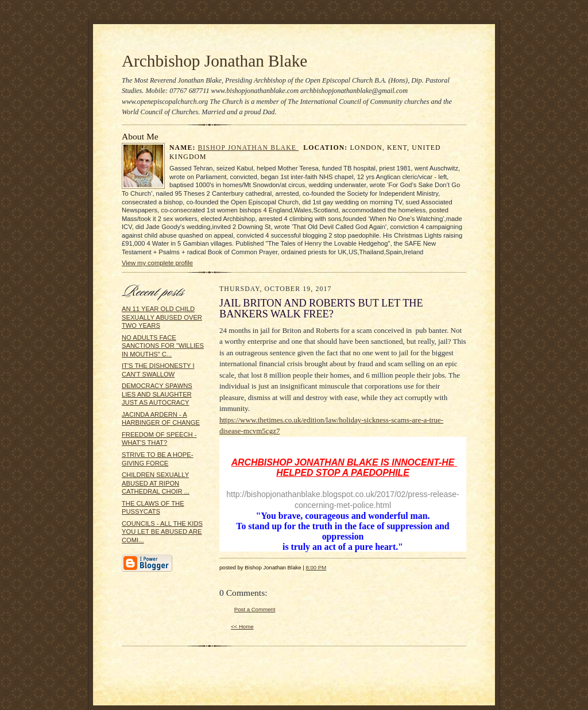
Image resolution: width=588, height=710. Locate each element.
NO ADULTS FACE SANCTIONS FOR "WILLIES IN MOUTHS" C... (163, 346)
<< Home (242, 626)
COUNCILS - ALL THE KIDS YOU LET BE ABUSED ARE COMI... (162, 532)
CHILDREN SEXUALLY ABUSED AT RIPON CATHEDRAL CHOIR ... (156, 483)
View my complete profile (157, 263)
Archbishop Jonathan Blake (214, 61)
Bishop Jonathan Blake (249, 148)
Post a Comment (255, 609)
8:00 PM (316, 567)
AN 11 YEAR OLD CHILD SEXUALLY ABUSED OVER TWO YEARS (162, 317)
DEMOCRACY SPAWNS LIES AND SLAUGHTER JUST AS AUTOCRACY (157, 394)
